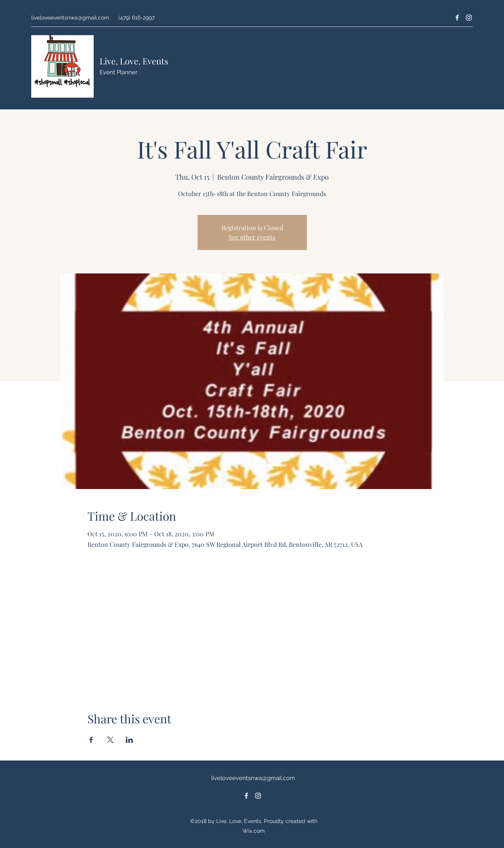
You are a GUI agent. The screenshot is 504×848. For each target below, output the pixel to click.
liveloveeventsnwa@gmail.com (70, 18)
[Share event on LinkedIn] (129, 740)
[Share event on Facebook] (91, 740)
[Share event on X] (110, 740)
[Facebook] (457, 18)
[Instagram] (469, 18)
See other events (252, 237)
